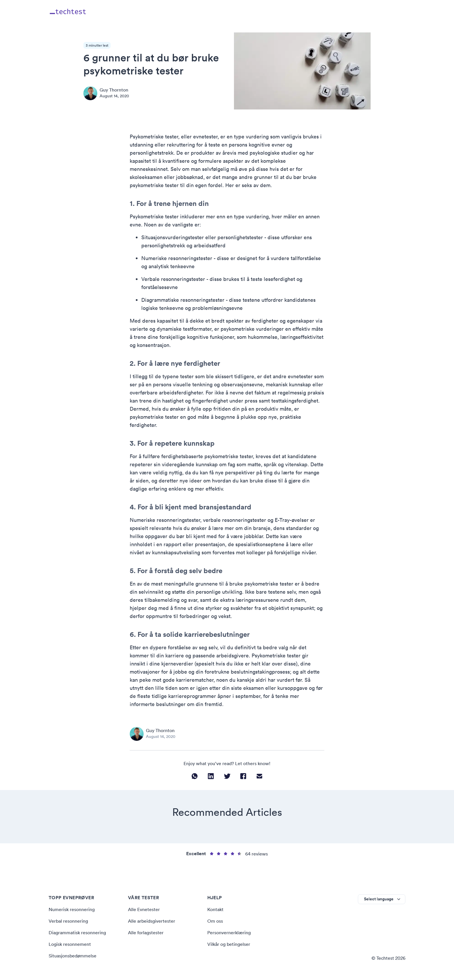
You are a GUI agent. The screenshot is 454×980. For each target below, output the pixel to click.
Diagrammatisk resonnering (77, 933)
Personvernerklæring (229, 933)
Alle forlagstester (146, 933)
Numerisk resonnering (72, 909)
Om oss (215, 921)
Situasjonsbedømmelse (73, 956)
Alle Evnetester (144, 909)
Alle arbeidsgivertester (152, 921)
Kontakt (215, 909)
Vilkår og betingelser (229, 944)
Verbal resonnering (68, 921)
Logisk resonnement (70, 944)
